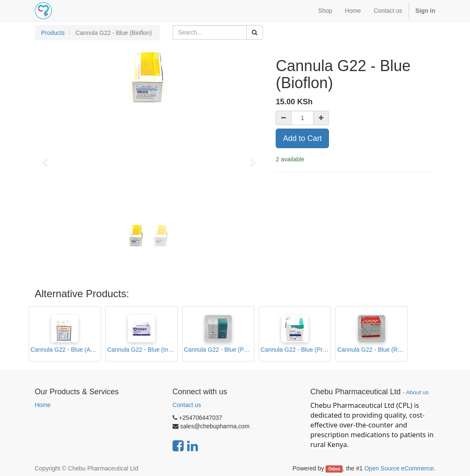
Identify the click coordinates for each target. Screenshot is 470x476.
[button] (48, 158)
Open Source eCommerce (399, 468)
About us (417, 392)
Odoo (334, 469)
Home (43, 405)
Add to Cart (302, 138)
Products (53, 33)
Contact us (187, 405)
